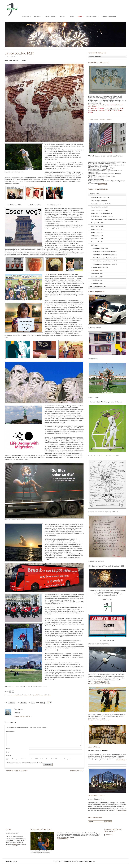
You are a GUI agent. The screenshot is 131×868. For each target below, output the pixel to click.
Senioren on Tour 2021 (76, 771)
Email (8, 752)
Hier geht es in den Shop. (102, 682)
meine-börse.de (103, 184)
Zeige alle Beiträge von (23, 716)
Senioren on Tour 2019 (97, 242)
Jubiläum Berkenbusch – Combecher (101, 204)
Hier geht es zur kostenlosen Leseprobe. (99, 684)
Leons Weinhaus (94, 747)
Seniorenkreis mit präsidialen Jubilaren (101, 213)
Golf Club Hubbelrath (98, 287)
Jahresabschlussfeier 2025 (100, 248)
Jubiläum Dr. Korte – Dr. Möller (99, 207)
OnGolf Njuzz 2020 (34, 695)
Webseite (9, 756)
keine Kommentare (16, 57)
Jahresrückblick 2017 (97, 277)
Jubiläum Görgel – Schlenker (99, 201)
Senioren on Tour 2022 (97, 232)
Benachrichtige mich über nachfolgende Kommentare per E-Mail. (24, 763)
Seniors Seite (95, 194)
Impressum (80, 861)
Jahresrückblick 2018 (97, 274)
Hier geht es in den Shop (97, 105)
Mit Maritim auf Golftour (96, 795)
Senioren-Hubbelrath (45, 695)
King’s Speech (95, 245)
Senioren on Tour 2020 (97, 239)
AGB (86, 861)
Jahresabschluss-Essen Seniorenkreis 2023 (105, 255)
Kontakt (74, 861)
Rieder (8, 57)
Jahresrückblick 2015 (97, 283)
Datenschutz (92, 861)
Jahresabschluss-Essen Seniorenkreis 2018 (105, 264)
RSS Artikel (109, 835)
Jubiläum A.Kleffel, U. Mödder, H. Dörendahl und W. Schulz (107, 220)
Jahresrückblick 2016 (97, 280)
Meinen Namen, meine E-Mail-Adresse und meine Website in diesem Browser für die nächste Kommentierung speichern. (41, 759)
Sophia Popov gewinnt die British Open (17, 771)
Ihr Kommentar (10, 732)
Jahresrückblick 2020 (97, 271)
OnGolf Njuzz (24, 695)
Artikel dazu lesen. (62, 839)
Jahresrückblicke (15, 695)
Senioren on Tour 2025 (97, 223)
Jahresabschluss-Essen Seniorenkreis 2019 (105, 261)
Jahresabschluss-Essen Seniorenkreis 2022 (105, 258)
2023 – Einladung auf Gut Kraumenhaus (102, 217)
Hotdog (15, 844)
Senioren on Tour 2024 (97, 226)
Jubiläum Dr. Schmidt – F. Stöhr (99, 210)
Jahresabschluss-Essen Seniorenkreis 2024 (105, 252)
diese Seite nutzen (112, 109)
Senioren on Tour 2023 (97, 229)
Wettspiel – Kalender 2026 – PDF (100, 198)
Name (8, 748)
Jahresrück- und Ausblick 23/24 (99, 267)
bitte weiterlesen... (121, 760)
